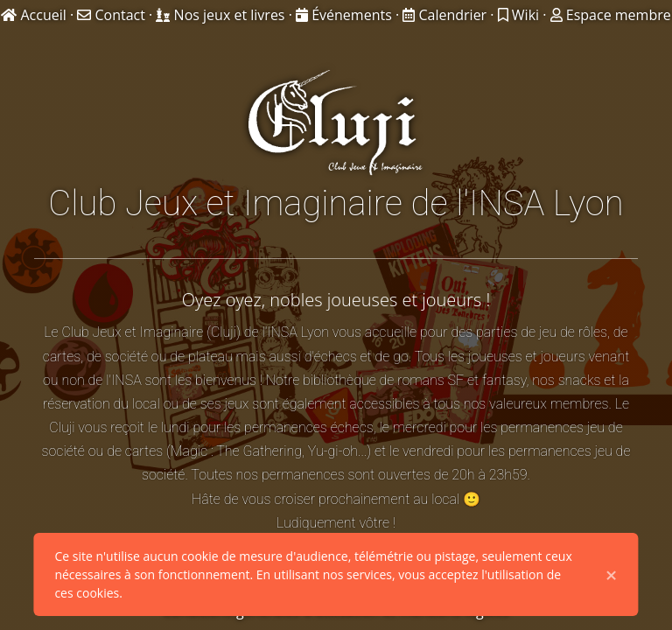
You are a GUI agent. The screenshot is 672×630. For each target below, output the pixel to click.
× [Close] (612, 575)
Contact (113, 15)
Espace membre (611, 15)
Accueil (35, 15)
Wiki (521, 15)
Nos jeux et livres (222, 15)
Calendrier (446, 15)
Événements (346, 15)
